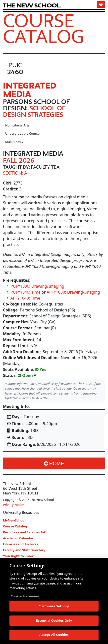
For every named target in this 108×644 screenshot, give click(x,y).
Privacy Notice (14, 505)
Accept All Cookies (54, 635)
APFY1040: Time (25, 298)
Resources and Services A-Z (24, 532)
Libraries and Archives (21, 544)
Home (54, 463)
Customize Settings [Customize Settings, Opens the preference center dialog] (54, 606)
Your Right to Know (18, 556)
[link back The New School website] (32, 5)
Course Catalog (43, 28)
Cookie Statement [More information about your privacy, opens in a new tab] (25, 596)
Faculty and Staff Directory (24, 550)
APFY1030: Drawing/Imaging (73, 292)
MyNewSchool (14, 520)
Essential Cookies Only (54, 620)
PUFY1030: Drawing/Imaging (37, 286)
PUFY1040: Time (26, 292)
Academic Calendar (18, 538)
